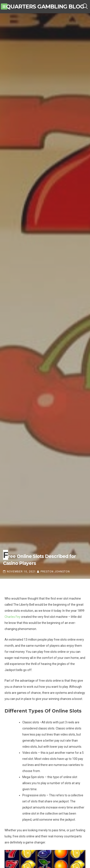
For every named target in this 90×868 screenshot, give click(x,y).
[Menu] (4, 7)
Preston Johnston (55, 572)
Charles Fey (12, 617)
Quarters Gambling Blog (45, 7)
